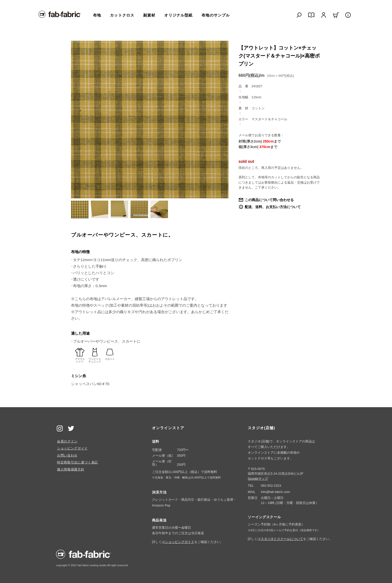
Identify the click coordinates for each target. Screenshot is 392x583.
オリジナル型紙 (178, 15)
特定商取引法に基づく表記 (77, 462)
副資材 (149, 15)
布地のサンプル (216, 15)
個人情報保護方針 (71, 469)
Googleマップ (258, 479)
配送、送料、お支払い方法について (273, 207)
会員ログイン (67, 441)
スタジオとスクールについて (282, 539)
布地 (97, 15)
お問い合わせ (67, 455)
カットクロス (122, 15)
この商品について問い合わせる (269, 200)
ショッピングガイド (72, 448)
